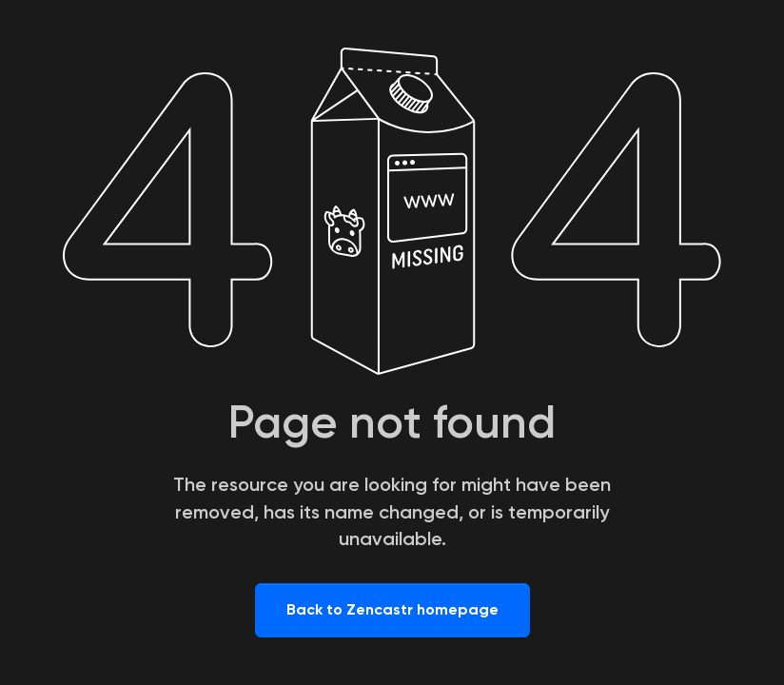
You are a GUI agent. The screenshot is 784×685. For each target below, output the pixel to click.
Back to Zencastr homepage (392, 609)
